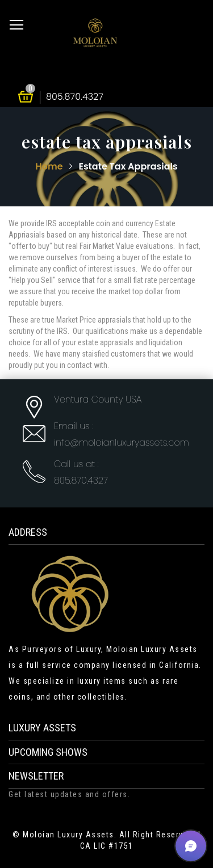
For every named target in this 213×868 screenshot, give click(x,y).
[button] (191, 846)
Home (50, 166)
